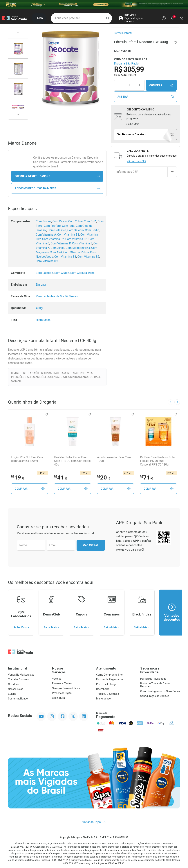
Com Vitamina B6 (76, 239)
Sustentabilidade (18, 699)
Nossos (72, 670)
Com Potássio (57, 230)
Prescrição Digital (62, 693)
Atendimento (106, 668)
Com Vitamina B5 (88, 257)
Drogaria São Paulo (126, 63)
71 (147, 477)
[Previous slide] (171, 402)
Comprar (161, 85)
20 (104, 477)
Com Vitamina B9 (47, 261)
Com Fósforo (52, 226)
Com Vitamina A (46, 235)
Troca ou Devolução (108, 694)
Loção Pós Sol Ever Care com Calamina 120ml (27, 459)
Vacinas (57, 679)
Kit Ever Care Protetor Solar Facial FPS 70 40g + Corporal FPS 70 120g (158, 461)
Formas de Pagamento (110, 679)
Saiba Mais (133, 124)
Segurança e (160, 670)
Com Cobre (75, 221)
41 (61, 477)
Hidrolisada (43, 320)
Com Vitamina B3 (65, 257)
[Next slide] (177, 402)
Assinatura (58, 698)
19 (18, 477)
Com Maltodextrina (78, 248)
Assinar (145, 97)
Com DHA (90, 221)
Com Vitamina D (61, 243)
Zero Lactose (44, 273)
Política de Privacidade (153, 679)
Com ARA (56, 252)
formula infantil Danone (57, 176)
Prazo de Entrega (106, 684)
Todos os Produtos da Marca (57, 188)
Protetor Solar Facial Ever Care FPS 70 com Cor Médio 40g (72, 461)
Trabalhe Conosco (19, 679)
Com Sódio (92, 230)
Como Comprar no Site (109, 675)
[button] (18, 48)
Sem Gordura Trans (82, 273)
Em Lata (41, 285)
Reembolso (103, 689)
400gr (40, 308)
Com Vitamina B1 (68, 235)
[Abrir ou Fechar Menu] (39, 18)
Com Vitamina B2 (53, 239)
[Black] (94, 5)
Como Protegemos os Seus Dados (160, 691)
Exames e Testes (62, 683)
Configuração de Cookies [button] (155, 696)
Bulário (12, 694)
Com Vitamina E (82, 243)
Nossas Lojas (16, 689)
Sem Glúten (62, 273)
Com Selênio (76, 230)
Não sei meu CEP (137, 161)
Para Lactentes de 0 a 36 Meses (57, 296)
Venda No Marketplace (21, 675)
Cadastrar (91, 545)
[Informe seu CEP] (141, 172)
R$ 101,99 (130, 75)
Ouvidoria (14, 684)
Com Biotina (44, 221)
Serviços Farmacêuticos (66, 688)
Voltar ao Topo (94, 822)
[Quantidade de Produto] (129, 85)
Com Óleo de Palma (76, 252)
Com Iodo (68, 226)
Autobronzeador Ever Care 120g (114, 459)
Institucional (18, 668)
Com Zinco (58, 248)
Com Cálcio (60, 221)
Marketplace (103, 699)
